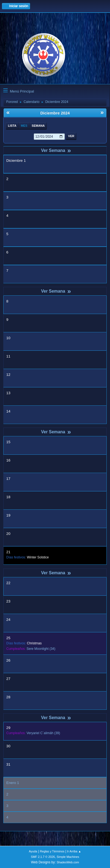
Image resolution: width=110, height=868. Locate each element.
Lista (12, 126)
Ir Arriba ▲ (74, 851)
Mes (24, 126)
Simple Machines (68, 857)
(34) (41, 649)
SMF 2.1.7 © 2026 (43, 857)
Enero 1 (13, 783)
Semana (38, 126)
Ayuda (33, 851)
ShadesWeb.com (68, 862)
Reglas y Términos (52, 851)
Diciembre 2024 (55, 113)
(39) (43, 733)
